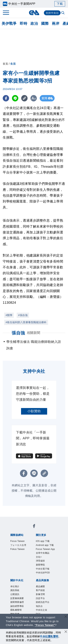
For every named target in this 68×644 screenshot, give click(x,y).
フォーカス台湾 (18, 545)
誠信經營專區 (17, 606)
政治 (34, 23)
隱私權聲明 (16, 610)
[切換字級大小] (34, 98)
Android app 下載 (45, 545)
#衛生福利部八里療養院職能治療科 (26, 322)
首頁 (5, 64)
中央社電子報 (43, 569)
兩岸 (56, 23)
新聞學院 (40, 565)
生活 (13, 64)
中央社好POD (43, 573)
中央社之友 (42, 610)
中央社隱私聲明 (49, 636)
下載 (60, 4)
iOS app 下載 (43, 541)
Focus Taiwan (17, 541)
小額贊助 (34, 411)
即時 (23, 23)
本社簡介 (15, 586)
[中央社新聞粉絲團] (34, 527)
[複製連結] (24, 98)
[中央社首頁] (34, 13)
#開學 (9, 315)
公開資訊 (15, 594)
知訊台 (39, 606)
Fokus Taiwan (17, 549)
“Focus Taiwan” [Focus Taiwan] (45, 625)
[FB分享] (6, 98)
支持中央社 (52, 13)
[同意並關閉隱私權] (66, 632)
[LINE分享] (15, 98)
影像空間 (40, 594)
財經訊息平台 (43, 602)
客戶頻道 (40, 590)
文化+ (39, 557)
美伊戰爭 (9, 23)
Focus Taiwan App (45, 549)
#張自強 (23, 315)
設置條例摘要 (17, 598)
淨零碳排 (40, 561)
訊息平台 (40, 598)
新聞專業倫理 (17, 602)
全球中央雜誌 (43, 553)
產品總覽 (40, 586)
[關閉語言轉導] (66, 617)
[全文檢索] (63, 13)
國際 (45, 23)
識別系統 (15, 590)
